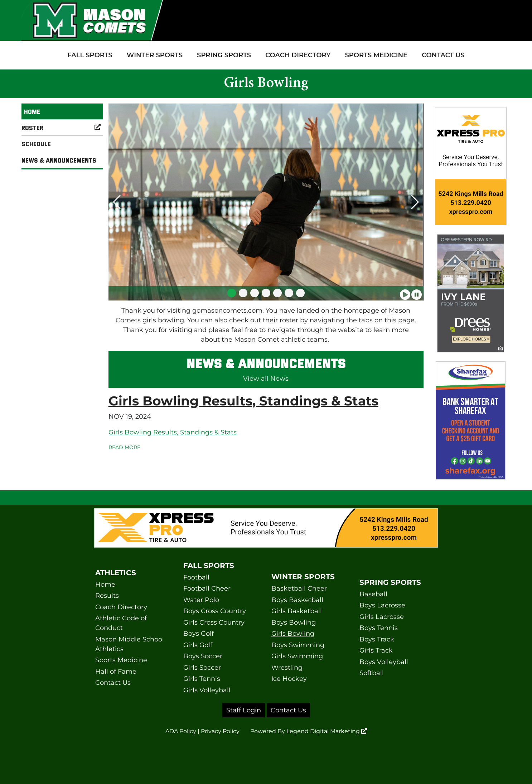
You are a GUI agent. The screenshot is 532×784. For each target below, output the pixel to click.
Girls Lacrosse (382, 617)
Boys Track (377, 639)
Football (196, 577)
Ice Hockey (289, 679)
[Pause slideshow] (417, 292)
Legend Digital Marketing (327, 731)
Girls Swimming (297, 656)
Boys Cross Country (215, 611)
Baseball (373, 594)
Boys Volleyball (384, 662)
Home (32, 111)
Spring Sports (224, 55)
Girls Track (376, 650)
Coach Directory (298, 55)
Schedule (36, 144)
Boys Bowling (294, 622)
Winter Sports (155, 55)
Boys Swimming (298, 645)
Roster (62, 128)
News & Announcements (59, 160)
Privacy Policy (220, 731)
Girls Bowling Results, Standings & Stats (243, 401)
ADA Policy (181, 731)
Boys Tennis (379, 628)
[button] (232, 293)
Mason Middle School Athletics (130, 644)
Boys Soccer (203, 656)
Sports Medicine (376, 55)
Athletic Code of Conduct (121, 623)
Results (107, 596)
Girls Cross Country (214, 622)
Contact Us (443, 55)
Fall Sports (90, 55)
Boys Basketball (297, 600)
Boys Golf (199, 634)
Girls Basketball (297, 611)
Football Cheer (207, 588)
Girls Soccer (202, 668)
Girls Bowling (293, 634)
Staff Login (244, 710)
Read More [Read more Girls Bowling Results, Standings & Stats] (124, 447)
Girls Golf (198, 645)
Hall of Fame (116, 672)
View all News (266, 379)
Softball (372, 673)
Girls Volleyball (207, 690)
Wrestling (287, 668)
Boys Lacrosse (382, 605)
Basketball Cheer (299, 588)
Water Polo (201, 600)
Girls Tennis (202, 679)
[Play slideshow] (405, 292)
